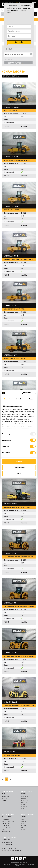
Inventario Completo (9, 832)
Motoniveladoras (8, 821)
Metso (23, 830)
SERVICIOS (24, 802)
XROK (22, 809)
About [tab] (31, 399)
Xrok (22, 823)
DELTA (22, 866)
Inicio (4, 794)
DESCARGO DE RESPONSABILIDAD (19, 863)
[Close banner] (35, 393)
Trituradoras (7, 827)
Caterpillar (25, 817)
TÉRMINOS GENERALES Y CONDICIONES (16, 864)
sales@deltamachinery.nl (13, 850)
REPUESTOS (24, 800)
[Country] (19, 36)
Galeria (5, 798)
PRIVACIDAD (31, 864)
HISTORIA (23, 794)
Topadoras (6, 819)
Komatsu (24, 819)
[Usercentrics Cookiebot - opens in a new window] (23, 393)
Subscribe (19, 42)
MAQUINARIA (24, 796)
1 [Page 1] (6, 779)
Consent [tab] (7, 399)
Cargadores (6, 823)
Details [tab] (19, 399)
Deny (19, 473)
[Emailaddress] (19, 31)
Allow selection (19, 467)
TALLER (23, 804)
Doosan (23, 821)
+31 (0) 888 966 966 (10, 848)
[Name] (19, 26)
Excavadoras (6, 817)
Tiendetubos (6, 825)
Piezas (4, 830)
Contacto (5, 800)
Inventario (6, 796)
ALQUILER (24, 798)
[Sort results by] (15, 76)
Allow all (19, 462)
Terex (22, 827)
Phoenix (23, 825)
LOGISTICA (24, 807)
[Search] (18, 55)
